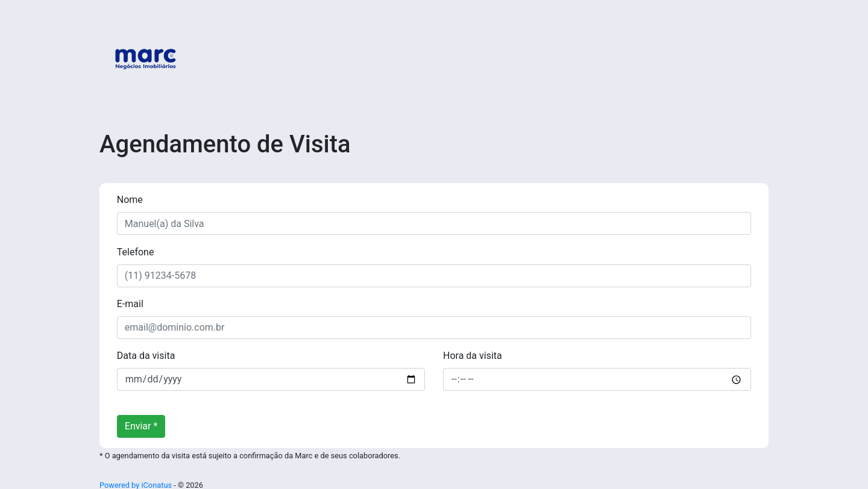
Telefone (136, 252)
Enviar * (141, 426)
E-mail (130, 304)
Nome (130, 200)
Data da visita (146, 356)
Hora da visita (473, 356)
